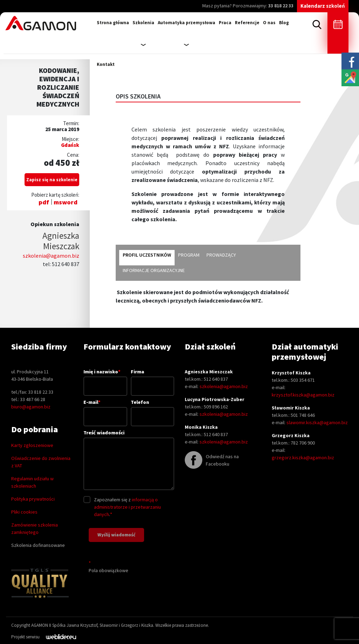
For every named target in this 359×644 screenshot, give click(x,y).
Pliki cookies (24, 512)
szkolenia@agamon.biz (51, 256)
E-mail (105, 409)
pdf (44, 202)
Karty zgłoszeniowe (32, 445)
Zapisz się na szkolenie (52, 180)
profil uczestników (147, 255)
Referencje (247, 23)
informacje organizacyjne (154, 270)
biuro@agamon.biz (31, 407)
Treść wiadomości (129, 460)
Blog (284, 23)
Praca (225, 23)
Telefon (153, 409)
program (189, 255)
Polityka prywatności (33, 499)
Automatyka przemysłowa (187, 23)
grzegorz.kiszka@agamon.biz (303, 457)
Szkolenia (143, 23)
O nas (269, 23)
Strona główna (113, 23)
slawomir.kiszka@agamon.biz (317, 422)
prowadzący (221, 255)
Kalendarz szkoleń (323, 6)
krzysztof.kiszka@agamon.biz (303, 395)
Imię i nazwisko (105, 379)
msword (66, 202)
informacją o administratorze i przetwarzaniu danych (127, 507)
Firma (153, 379)
